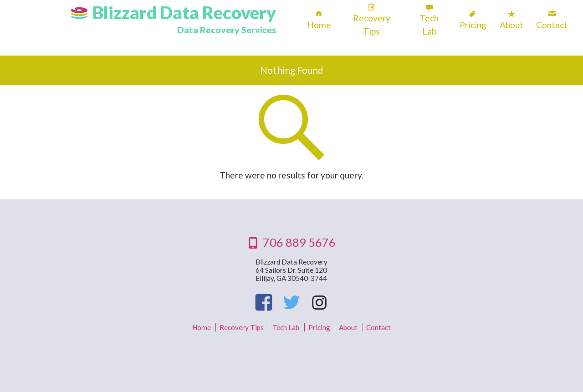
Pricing (473, 25)
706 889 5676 (299, 242)
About (511, 25)
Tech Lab (429, 25)
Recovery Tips (372, 25)
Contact (552, 25)
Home (319, 25)
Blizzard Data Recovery (184, 12)
